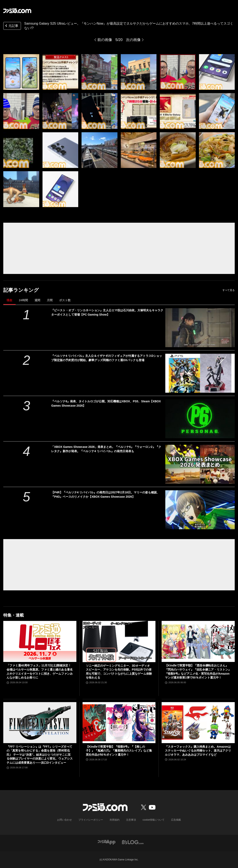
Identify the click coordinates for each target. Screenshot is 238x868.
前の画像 (105, 40)
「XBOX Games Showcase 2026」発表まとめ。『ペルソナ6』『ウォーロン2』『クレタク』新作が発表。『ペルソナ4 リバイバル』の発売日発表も (106, 449)
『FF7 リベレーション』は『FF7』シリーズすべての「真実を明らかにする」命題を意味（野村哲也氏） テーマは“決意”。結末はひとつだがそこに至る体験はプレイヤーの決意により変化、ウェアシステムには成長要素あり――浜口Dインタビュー (40, 755)
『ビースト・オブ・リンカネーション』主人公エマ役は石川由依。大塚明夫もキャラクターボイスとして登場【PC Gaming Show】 (107, 312)
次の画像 (133, 40)
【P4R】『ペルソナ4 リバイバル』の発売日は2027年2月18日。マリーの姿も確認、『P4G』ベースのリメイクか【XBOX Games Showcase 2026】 (105, 494)
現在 (9, 300)
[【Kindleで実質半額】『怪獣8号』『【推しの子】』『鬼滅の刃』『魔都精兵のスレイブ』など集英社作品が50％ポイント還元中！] (119, 723)
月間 (50, 300)
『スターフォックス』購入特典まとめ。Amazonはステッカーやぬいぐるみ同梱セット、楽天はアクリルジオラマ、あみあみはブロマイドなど (198, 751)
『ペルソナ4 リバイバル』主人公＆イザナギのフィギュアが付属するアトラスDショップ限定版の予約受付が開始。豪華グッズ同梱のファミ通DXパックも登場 (107, 358)
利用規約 (115, 820)
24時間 (23, 300)
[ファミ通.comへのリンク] (17, 11)
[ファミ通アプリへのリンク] (107, 842)
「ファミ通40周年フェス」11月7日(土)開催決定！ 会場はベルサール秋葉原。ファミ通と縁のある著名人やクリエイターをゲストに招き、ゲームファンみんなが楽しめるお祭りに (40, 671)
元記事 (11, 26)
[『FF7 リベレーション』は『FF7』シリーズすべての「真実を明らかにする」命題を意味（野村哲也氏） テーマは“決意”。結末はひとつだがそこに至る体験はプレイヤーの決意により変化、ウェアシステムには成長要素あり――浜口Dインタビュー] (40, 723)
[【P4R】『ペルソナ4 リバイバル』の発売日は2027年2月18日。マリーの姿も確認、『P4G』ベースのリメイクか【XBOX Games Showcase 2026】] (200, 510)
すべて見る (229, 290)
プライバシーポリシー (91, 820)
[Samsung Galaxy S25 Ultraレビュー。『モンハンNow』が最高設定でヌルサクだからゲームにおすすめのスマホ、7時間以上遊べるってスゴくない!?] (21, 72)
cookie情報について (153, 820)
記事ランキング (21, 290)
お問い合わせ (64, 820)
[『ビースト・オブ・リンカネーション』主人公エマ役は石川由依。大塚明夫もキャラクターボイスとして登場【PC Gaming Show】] (200, 328)
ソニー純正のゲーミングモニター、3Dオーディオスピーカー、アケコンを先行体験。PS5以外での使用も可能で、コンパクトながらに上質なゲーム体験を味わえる (119, 672)
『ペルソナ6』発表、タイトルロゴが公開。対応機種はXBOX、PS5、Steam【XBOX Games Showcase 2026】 (106, 403)
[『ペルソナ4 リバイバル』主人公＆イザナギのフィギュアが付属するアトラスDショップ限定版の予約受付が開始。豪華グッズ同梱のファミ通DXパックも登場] (200, 373)
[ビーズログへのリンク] (133, 842)
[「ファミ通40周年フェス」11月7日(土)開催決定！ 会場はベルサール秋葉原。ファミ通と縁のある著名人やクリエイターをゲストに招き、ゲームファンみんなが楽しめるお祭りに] (40, 641)
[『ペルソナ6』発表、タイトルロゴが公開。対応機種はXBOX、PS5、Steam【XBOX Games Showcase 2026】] (200, 419)
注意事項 (131, 820)
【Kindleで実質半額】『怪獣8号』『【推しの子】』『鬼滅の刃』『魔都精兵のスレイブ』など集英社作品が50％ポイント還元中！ (119, 751)
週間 (37, 300)
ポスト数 (65, 300)
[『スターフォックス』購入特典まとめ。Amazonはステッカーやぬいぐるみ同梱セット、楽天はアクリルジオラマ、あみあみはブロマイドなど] (198, 723)
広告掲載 (176, 820)
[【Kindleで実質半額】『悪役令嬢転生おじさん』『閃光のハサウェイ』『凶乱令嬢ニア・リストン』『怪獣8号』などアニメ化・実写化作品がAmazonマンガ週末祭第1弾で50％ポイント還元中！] (198, 641)
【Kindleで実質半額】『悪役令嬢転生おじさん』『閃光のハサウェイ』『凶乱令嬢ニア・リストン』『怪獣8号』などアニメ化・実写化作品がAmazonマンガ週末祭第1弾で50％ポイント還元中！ (198, 671)
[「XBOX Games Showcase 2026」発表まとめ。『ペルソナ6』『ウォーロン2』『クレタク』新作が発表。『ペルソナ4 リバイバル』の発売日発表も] (200, 464)
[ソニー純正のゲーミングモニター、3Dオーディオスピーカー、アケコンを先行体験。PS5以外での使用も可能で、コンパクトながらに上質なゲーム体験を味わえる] (119, 641)
